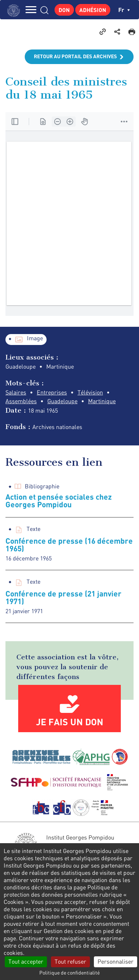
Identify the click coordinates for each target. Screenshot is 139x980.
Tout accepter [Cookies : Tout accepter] (26, 961)
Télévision (90, 392)
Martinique (102, 401)
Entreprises (52, 392)
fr (124, 10)
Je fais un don (70, 722)
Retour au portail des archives (75, 56)
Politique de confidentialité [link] (69, 973)
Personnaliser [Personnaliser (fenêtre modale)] (116, 961)
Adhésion (93, 10)
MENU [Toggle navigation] (31, 10)
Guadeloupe (62, 401)
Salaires (16, 392)
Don (64, 10)
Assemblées (21, 401)
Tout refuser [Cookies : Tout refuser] (70, 961)
